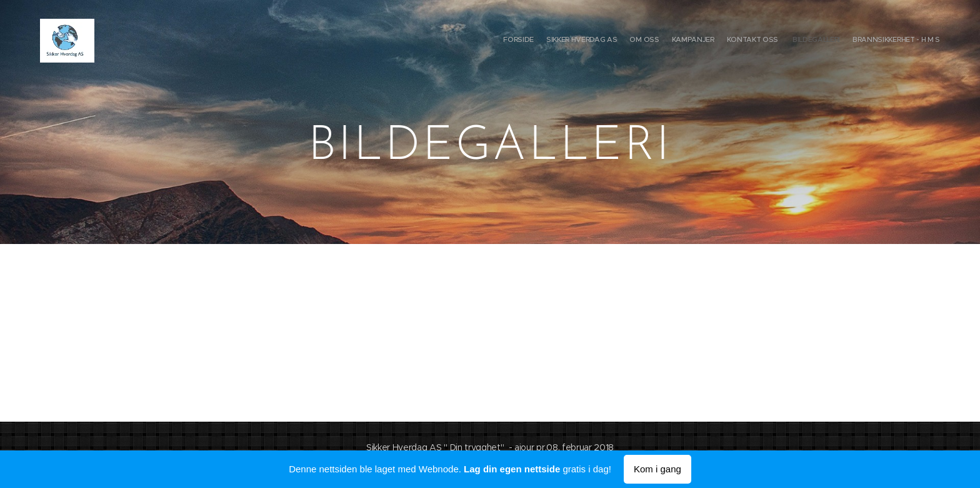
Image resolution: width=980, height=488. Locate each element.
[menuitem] (867, 41)
